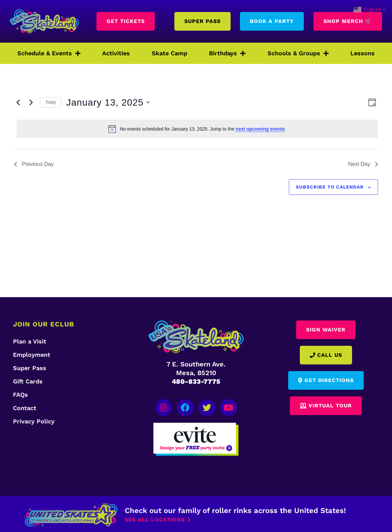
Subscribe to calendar (330, 187)
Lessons (363, 53)
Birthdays (227, 53)
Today (51, 102)
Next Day (363, 164)
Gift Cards (28, 381)
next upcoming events (260, 129)
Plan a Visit (30, 341)
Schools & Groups (298, 53)
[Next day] (31, 102)
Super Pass (30, 368)
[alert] (197, 129)
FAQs (20, 395)
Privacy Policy (34, 421)
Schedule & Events (49, 53)
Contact (25, 408)
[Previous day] (18, 102)
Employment (32, 355)
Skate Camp (170, 53)
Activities (116, 53)
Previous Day (34, 164)
